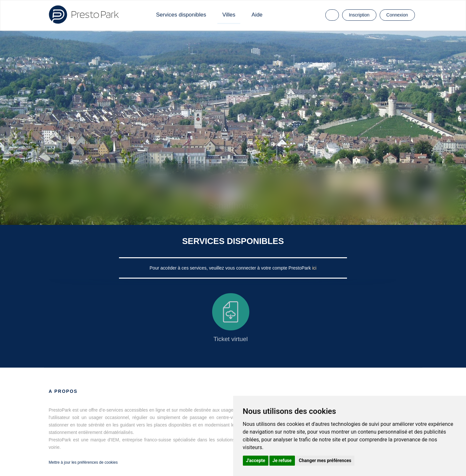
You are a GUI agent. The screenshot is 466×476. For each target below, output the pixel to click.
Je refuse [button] (282, 460)
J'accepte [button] (256, 460)
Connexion (397, 15)
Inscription (359, 15)
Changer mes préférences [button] (325, 460)
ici (314, 268)
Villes (229, 15)
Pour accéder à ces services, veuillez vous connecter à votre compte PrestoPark (231, 268)
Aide (257, 15)
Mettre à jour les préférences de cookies (83, 462)
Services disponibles (181, 15)
